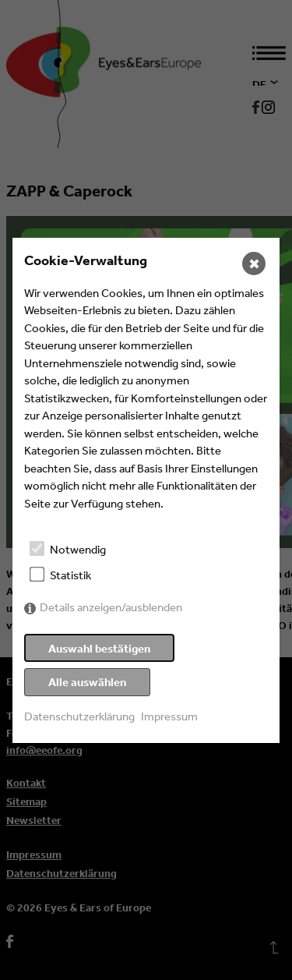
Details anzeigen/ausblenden (111, 607)
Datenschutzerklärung (79, 716)
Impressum (169, 716)
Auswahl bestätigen (99, 648)
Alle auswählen (87, 682)
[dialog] (146, 490)
